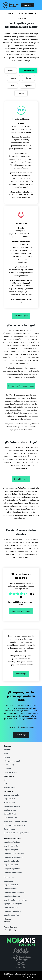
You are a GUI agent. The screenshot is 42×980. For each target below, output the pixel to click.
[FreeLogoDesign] (10, 5)
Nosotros (7, 750)
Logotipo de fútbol (11, 885)
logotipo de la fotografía (13, 904)
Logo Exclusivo (9, 799)
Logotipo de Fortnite (12, 861)
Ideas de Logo (9, 765)
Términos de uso (15, 977)
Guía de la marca (10, 818)
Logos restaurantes (11, 908)
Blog (6, 780)
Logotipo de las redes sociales (15, 900)
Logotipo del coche (11, 846)
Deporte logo (9, 877)
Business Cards (10, 803)
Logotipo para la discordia (14, 853)
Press (6, 753)
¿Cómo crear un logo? (12, 761)
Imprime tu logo (10, 810)
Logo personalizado (11, 795)
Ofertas (7, 757)
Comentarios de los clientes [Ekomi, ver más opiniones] (21, 611)
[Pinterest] (16, 931)
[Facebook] (6, 931)
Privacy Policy (28, 977)
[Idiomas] (9, 922)
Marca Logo (8, 881)
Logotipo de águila (11, 850)
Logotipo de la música (12, 911)
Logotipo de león (10, 889)
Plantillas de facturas (12, 806)
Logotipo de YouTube (12, 842)
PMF (6, 784)
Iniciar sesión (28, 5)
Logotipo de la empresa (13, 872)
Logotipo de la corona (12, 896)
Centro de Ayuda (10, 772)
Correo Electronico (11, 814)
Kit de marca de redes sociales (15, 821)
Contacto (7, 769)
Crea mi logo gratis (21, 316)
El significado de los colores (14, 825)
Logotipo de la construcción (14, 892)
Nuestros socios (10, 787)
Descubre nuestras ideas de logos (21, 386)
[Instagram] (11, 931)
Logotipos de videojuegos (14, 857)
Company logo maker (12, 869)
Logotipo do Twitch (11, 865)
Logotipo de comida (11, 915)
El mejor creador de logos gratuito (17, 833)
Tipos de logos (9, 829)
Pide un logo (21, 674)
